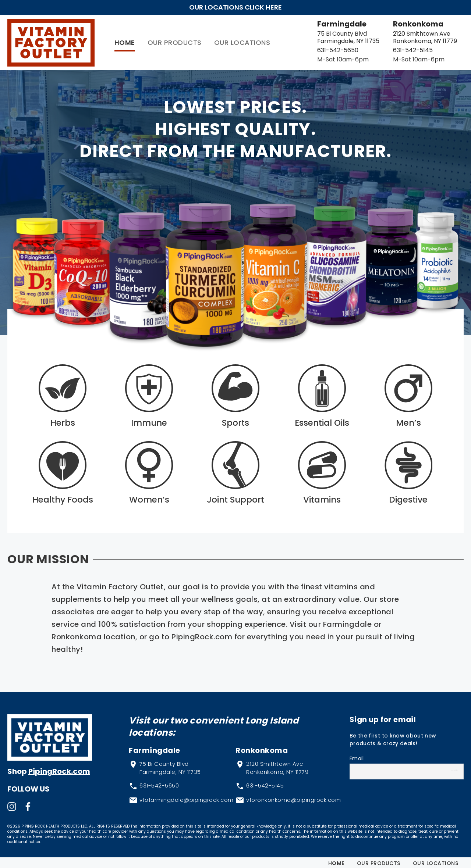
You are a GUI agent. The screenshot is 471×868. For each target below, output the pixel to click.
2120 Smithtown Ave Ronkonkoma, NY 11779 (415, 36)
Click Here (263, 7)
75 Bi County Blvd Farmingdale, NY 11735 (330, 36)
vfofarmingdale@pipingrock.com (187, 797)
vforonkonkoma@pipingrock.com (293, 797)
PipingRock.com (59, 768)
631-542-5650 (319, 49)
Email (357, 756)
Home (106, 41)
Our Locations (224, 41)
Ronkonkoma (409, 22)
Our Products (156, 41)
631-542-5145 (403, 49)
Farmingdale (323, 22)
